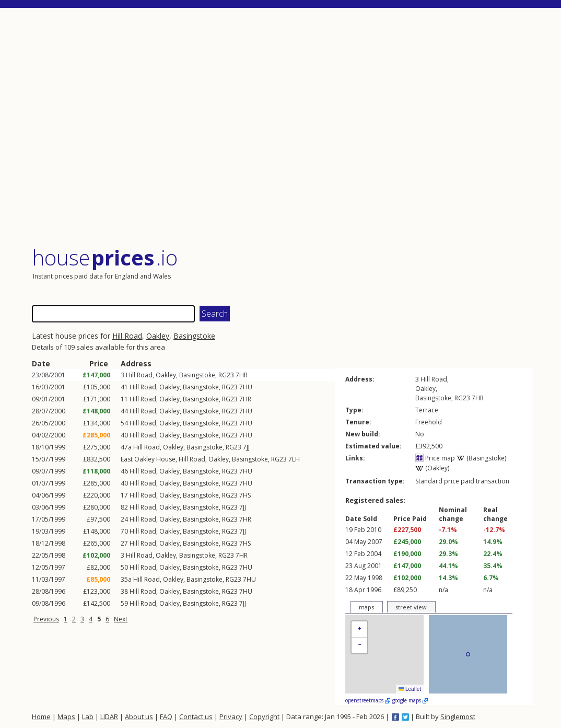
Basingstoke (194, 336)
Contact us (196, 717)
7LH (294, 459)
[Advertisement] (283, 128)
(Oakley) (432, 468)
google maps (410, 700)
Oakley (158, 336)
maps (366, 607)
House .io (105, 257)
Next (121, 619)
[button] (359, 629)
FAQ (166, 717)
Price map (435, 458)
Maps (66, 717)
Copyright (264, 717)
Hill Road (127, 336)
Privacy (231, 717)
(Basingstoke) (481, 458)
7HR (242, 375)
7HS (245, 495)
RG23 (226, 375)
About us (139, 717)
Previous (46, 619)
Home (41, 717)
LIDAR (109, 717)
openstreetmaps (368, 700)
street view (411, 607)
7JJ (246, 447)
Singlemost (458, 717)
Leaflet (410, 689)
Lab (88, 717)
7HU (246, 387)
